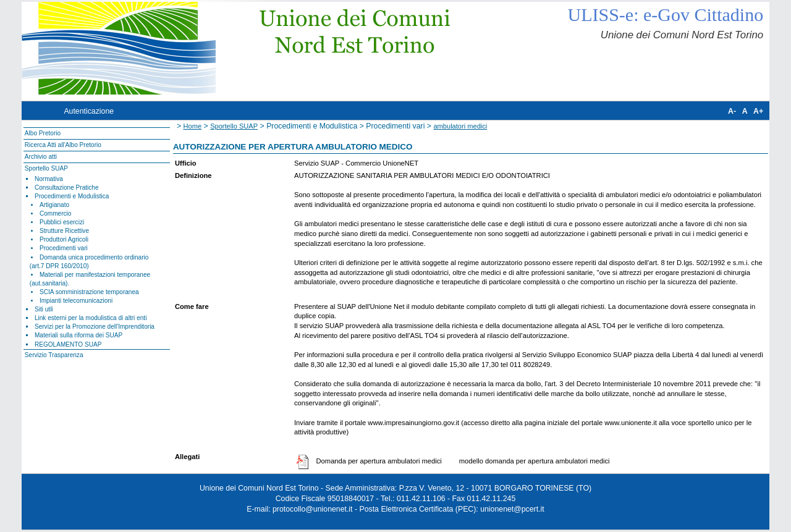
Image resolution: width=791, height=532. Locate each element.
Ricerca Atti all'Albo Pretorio (63, 145)
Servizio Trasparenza (54, 355)
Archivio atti (41, 157)
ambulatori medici (460, 126)
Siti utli (44, 309)
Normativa (49, 179)
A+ (758, 111)
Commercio (56, 213)
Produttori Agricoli (64, 239)
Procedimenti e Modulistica (72, 196)
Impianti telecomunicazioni (76, 301)
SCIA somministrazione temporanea (89, 292)
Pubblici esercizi (62, 222)
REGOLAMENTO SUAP (68, 344)
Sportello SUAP (46, 168)
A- (732, 111)
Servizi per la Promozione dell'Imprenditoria (95, 327)
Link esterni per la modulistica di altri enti (91, 318)
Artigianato (54, 205)
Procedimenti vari (64, 248)
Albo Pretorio (43, 133)
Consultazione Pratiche (67, 188)
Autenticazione (89, 111)
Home (193, 126)
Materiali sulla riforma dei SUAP (78, 335)
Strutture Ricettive (64, 231)
